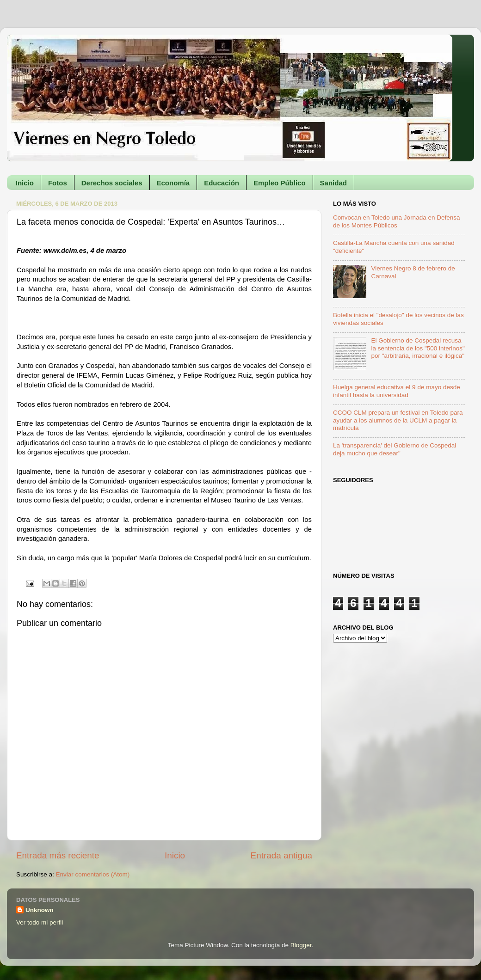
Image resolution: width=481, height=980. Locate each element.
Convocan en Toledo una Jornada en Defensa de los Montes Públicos (396, 221)
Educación (222, 183)
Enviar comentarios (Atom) (93, 874)
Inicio (25, 183)
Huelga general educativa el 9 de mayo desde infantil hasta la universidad (397, 391)
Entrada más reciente (58, 855)
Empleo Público (280, 183)
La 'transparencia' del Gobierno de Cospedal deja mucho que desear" (395, 449)
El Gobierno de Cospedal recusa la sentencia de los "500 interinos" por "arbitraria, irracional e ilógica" (418, 348)
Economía (173, 183)
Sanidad (333, 183)
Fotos (58, 183)
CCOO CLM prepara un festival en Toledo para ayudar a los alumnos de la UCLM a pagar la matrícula (398, 420)
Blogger (301, 945)
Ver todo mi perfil (40, 922)
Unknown (40, 910)
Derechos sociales (112, 183)
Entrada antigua (281, 855)
